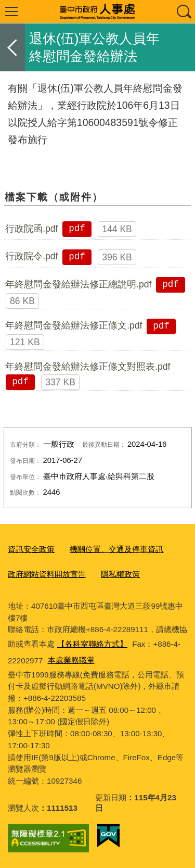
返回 (12, 47)
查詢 (184, 11)
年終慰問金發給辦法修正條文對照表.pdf (88, 367)
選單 (11, 11)
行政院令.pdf (31, 256)
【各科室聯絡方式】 (92, 644)
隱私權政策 (120, 574)
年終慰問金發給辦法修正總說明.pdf (78, 284)
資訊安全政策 (31, 549)
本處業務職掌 (71, 660)
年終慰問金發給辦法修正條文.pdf (74, 325)
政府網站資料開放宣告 (47, 574)
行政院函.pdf (31, 229)
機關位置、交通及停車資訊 (116, 549)
